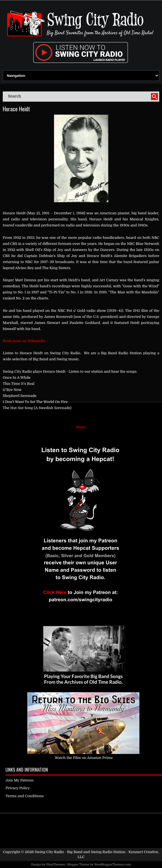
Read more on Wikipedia (24, 341)
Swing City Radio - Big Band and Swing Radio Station (80, 852)
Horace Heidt (16, 109)
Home (81, 427)
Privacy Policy (18, 788)
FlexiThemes (56, 865)
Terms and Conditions (25, 796)
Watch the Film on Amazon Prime (84, 758)
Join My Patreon (20, 780)
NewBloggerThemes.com (113, 865)
